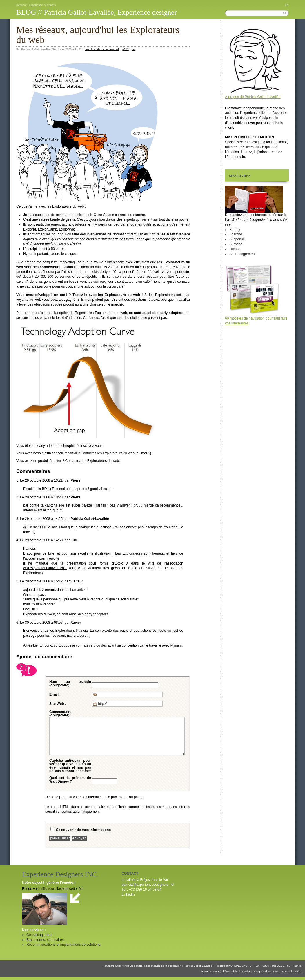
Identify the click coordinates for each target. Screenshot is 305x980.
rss (134, 49)
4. (18, 540)
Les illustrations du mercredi (102, 49)
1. (18, 480)
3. (18, 519)
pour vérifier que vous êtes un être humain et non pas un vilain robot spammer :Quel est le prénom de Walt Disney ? (70, 771)
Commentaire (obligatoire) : (60, 714)
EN (287, 5)
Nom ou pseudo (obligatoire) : (70, 683)
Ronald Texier (293, 971)
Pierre (75, 480)
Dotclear (214, 971)
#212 (125, 49)
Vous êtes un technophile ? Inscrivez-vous (59, 446)
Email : (55, 694)
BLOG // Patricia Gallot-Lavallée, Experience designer (97, 12)
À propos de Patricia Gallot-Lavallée (253, 97)
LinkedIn (128, 894)
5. (18, 581)
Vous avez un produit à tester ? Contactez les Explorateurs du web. (68, 461)
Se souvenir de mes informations (83, 830)
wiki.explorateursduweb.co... (45, 568)
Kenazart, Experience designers (36, 5)
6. (18, 623)
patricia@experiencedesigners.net (148, 885)
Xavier (76, 623)
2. (18, 497)
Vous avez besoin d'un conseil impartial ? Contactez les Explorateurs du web (75, 453)
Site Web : (58, 704)
